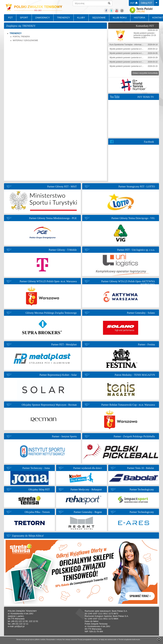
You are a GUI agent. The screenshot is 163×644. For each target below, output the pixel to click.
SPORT (24, 18)
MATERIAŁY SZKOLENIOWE (25, 40)
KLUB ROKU (120, 18)
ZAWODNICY (43, 18)
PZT (134, 3)
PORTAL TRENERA (21, 37)
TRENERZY (64, 18)
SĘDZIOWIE (99, 18)
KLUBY (81, 18)
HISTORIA (140, 18)
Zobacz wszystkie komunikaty (145, 73)
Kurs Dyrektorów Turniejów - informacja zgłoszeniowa (132, 45)
